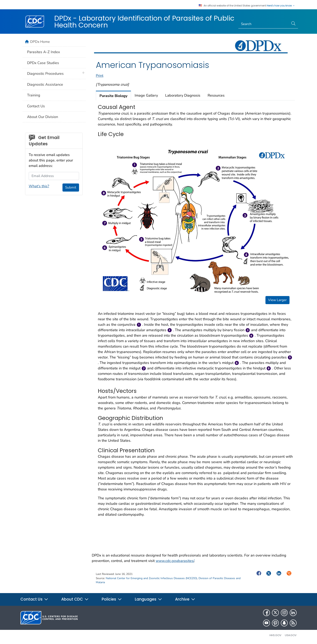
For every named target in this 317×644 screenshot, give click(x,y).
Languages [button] (148, 599)
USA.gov (291, 635)
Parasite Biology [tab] (113, 96)
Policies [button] (112, 599)
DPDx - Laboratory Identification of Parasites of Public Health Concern (144, 22)
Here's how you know (281, 6)
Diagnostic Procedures (45, 74)
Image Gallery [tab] (146, 95)
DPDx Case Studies (43, 63)
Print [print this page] (100, 76)
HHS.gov (275, 635)
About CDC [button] (75, 599)
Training (34, 95)
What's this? (39, 186)
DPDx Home (40, 42)
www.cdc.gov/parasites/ (175, 561)
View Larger (277, 300)
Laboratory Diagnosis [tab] (183, 95)
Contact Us (36, 106)
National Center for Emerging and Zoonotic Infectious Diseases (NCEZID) (151, 578)
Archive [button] (185, 599)
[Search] (264, 24)
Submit (71, 187)
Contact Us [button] (34, 599)
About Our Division (43, 117)
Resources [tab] (216, 95)
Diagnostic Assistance (45, 84)
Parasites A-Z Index (43, 52)
